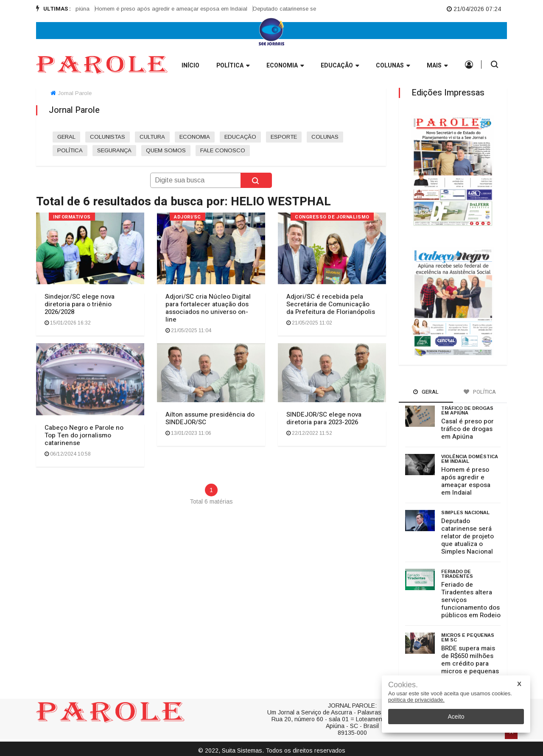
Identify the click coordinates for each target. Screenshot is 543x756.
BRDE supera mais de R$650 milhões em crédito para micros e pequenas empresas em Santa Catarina (471, 667)
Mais (437, 66)
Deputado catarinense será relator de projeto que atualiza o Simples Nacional (467, 536)
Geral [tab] (426, 392)
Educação (340, 66)
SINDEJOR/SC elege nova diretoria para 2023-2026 (324, 418)
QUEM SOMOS (166, 150)
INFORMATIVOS (72, 217)
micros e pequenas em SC (468, 637)
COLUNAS (325, 137)
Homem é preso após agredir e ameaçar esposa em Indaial (177, 9)
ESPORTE (284, 137)
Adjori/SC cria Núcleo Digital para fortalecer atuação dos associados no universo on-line (208, 308)
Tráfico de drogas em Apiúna (467, 410)
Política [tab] (480, 392)
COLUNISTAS (108, 137)
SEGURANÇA (114, 150)
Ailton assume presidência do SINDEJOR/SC (210, 418)
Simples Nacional (465, 512)
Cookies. (403, 685)
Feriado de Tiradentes (457, 574)
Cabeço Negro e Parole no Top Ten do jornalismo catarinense (84, 435)
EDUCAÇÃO (240, 137)
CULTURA (152, 137)
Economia (285, 66)
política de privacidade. (416, 700)
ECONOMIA (195, 137)
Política (233, 66)
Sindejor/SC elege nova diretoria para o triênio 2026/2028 (80, 304)
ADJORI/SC (188, 217)
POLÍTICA (70, 150)
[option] (179, 9)
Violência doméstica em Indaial (470, 459)
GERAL (66, 137)
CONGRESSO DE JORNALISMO (332, 217)
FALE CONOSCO (223, 150)
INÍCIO (190, 66)
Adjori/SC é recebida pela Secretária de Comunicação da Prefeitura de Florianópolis (331, 304)
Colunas (393, 66)
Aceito (456, 717)
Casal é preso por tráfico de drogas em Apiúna (467, 429)
